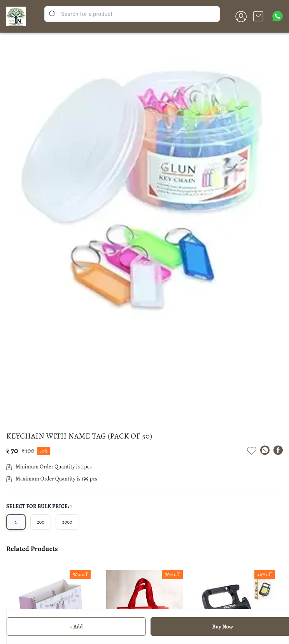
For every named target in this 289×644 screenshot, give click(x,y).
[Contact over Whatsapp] (278, 16)
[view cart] (258, 16)
